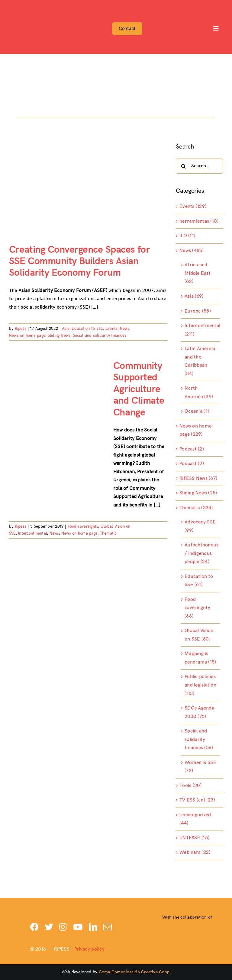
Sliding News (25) (198, 493)
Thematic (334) (196, 508)
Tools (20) (190, 786)
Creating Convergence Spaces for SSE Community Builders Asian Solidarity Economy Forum (79, 261)
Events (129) (193, 206)
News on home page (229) (195, 430)
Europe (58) (198, 311)
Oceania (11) (198, 411)
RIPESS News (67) (198, 479)
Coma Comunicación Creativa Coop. (135, 972)
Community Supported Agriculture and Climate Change (139, 389)
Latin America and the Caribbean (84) (200, 361)
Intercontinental (33, 533)
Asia (66, 329)
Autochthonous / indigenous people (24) (201, 553)
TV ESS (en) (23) (197, 800)
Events (111, 329)
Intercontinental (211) (201, 330)
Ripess (21, 329)
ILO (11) (187, 236)
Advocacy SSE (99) (200, 526)
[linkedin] (93, 927)
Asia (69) (194, 296)
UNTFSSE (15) (194, 838)
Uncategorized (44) (195, 819)
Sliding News (59, 336)
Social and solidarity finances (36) (199, 739)
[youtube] (78, 927)
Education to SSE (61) (199, 581)
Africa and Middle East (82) (198, 273)
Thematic (108, 533)
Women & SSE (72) (200, 767)
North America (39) (199, 393)
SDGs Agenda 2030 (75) (199, 712)
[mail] (108, 927)
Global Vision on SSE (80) (199, 635)
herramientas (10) (199, 221)
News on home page (27, 336)
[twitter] (49, 927)
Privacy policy (89, 949)
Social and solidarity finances (100, 336)
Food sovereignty (83, 526)
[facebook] (34, 927)
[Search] (183, 166)
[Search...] (199, 166)
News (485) (192, 251)
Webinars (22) (195, 852)
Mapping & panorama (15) (200, 658)
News (125, 329)
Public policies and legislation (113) (200, 685)
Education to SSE (87, 329)
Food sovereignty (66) (197, 608)
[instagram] (63, 927)
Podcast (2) (192, 449)
